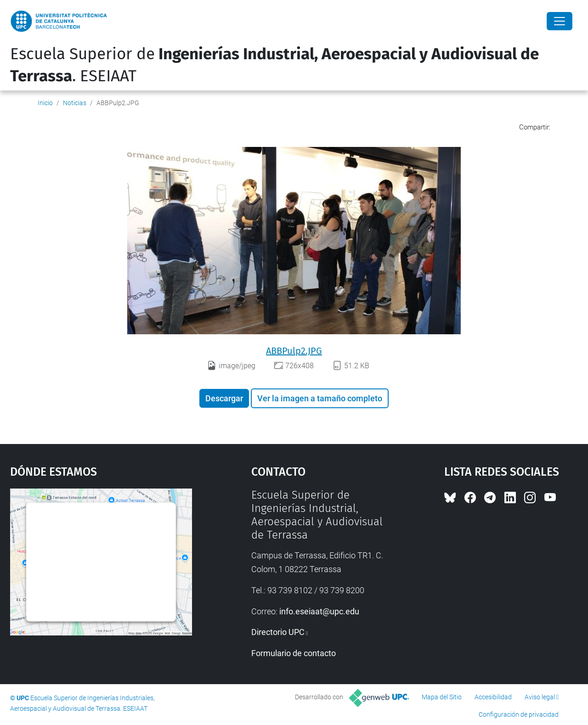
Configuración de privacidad (519, 714)
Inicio (45, 103)
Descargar (224, 398)
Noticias (75, 103)
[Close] (560, 21)
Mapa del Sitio (442, 697)
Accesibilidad (493, 697)
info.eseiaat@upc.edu (319, 611)
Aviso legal (540, 697)
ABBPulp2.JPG (294, 351)
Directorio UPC (278, 632)
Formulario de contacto (294, 653)
